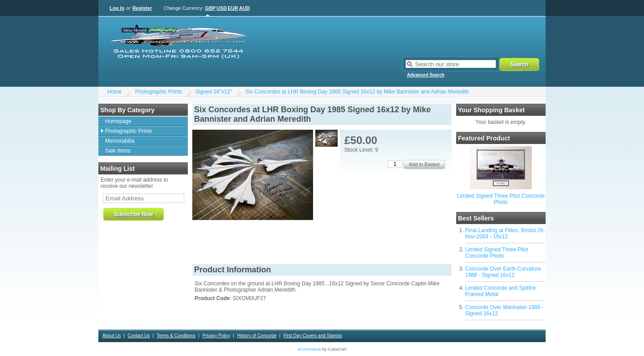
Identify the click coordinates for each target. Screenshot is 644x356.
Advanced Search (426, 75)
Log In (117, 8)
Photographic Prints (159, 92)
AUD (245, 8)
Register (142, 8)
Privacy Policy (216, 336)
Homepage (118, 121)
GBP (210, 8)
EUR (233, 8)
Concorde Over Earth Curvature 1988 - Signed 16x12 (503, 272)
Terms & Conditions (176, 336)
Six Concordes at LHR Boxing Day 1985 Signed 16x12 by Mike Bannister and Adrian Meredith (357, 92)
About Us (112, 336)
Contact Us (139, 336)
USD (222, 8)
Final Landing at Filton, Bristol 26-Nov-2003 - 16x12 (505, 233)
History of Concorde (257, 336)
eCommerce (309, 349)
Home (114, 92)
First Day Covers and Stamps (313, 336)
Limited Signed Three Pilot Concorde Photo (501, 199)
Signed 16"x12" (214, 92)
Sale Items (118, 151)
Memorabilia (120, 141)
